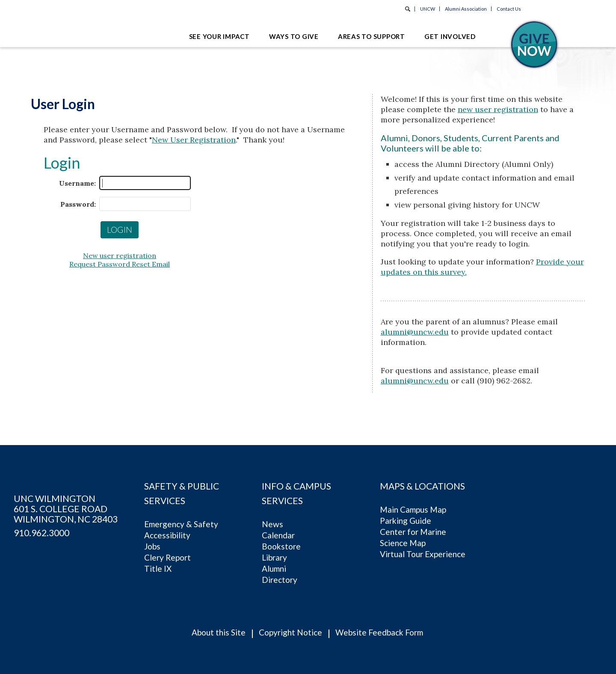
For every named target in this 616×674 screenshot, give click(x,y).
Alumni (274, 569)
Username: (77, 183)
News (272, 524)
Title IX (158, 569)
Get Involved (450, 36)
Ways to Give (294, 36)
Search (408, 9)
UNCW (428, 9)
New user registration (120, 255)
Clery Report (167, 557)
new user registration (498, 109)
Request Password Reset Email (120, 264)
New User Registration (194, 140)
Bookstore (281, 546)
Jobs (152, 546)
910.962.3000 (41, 533)
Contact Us (509, 9)
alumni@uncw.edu (415, 332)
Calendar (278, 535)
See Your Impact (219, 36)
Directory (280, 580)
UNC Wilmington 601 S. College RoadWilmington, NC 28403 (66, 509)
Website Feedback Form (379, 632)
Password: (78, 204)
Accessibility (167, 535)
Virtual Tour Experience (423, 554)
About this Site (219, 632)
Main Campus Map (413, 509)
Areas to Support (372, 36)
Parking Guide (406, 521)
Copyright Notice (290, 632)
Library (274, 557)
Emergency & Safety (181, 524)
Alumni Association (466, 9)
